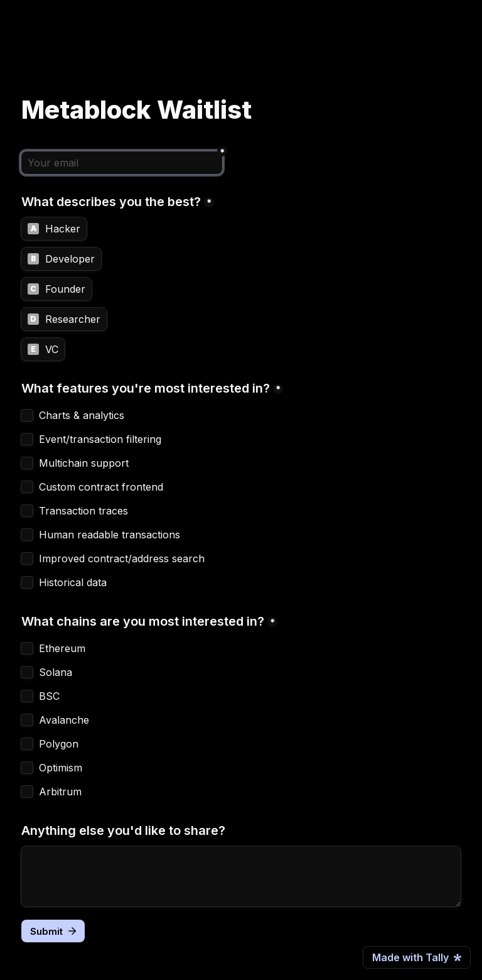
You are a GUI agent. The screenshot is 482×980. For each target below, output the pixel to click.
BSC (49, 696)
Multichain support (84, 463)
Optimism (61, 768)
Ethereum (62, 648)
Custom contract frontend (101, 487)
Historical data (73, 582)
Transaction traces (83, 511)
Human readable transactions (110, 535)
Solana (56, 672)
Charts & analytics (82, 415)
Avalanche (64, 720)
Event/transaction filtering (100, 439)
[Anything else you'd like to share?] (241, 876)
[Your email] (122, 163)
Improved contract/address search (122, 558)
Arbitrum (60, 792)
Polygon (59, 744)
